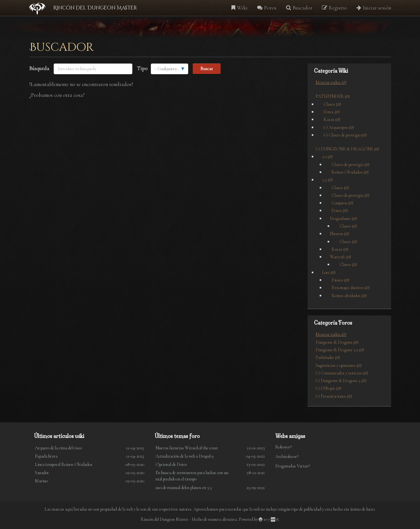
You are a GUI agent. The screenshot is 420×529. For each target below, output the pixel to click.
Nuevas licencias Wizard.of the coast (187, 448)
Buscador (299, 8)
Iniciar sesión (374, 8)
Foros (267, 8)
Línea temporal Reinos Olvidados (64, 464)
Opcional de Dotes (171, 464)
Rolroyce (285, 447)
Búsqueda (39, 68)
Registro (334, 8)
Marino (41, 481)
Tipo (142, 68)
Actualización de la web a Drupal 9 (185, 456)
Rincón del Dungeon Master (95, 8)
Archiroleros (288, 456)
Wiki (240, 8)
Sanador (42, 473)
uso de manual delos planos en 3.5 (184, 488)
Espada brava (46, 456)
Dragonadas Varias (294, 466)
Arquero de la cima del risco (58, 448)
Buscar (207, 69)
